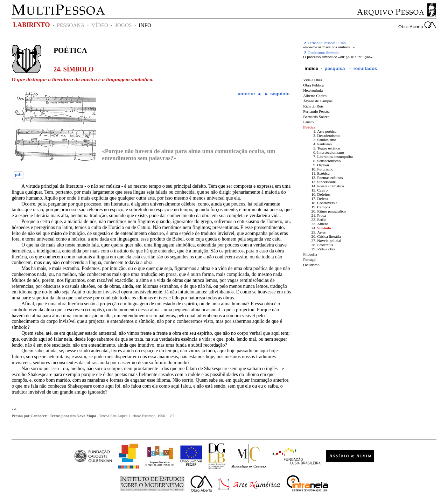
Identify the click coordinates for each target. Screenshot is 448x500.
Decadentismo (328, 136)
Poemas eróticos (330, 178)
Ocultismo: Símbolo (321, 53)
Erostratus (325, 245)
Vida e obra (326, 249)
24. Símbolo (73, 69)
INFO (145, 25)
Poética (70, 50)
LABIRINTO (31, 25)
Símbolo (324, 228)
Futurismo (325, 169)
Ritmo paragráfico (331, 211)
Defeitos (324, 194)
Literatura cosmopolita (335, 157)
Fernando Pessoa (316, 111)
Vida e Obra (313, 80)
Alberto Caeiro (315, 96)
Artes (321, 232)
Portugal (310, 259)
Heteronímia (313, 90)
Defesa (323, 199)
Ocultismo (311, 265)
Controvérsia (327, 203)
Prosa (321, 215)
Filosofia (310, 254)
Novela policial (329, 241)
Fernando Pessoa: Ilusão (324, 43)
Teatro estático (328, 148)
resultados (365, 68)
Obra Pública (313, 85)
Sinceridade (326, 182)
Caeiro (322, 190)
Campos (324, 207)
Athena (323, 224)
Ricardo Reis (313, 106)
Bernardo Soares (316, 117)
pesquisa (335, 68)
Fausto (308, 122)
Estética (323, 173)
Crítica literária (329, 236)
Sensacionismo (329, 161)
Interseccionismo (330, 152)
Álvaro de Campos (318, 101)
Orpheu (323, 165)
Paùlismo (324, 144)
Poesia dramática (330, 186)
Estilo (322, 220)
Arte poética (327, 131)
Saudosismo (327, 140)
